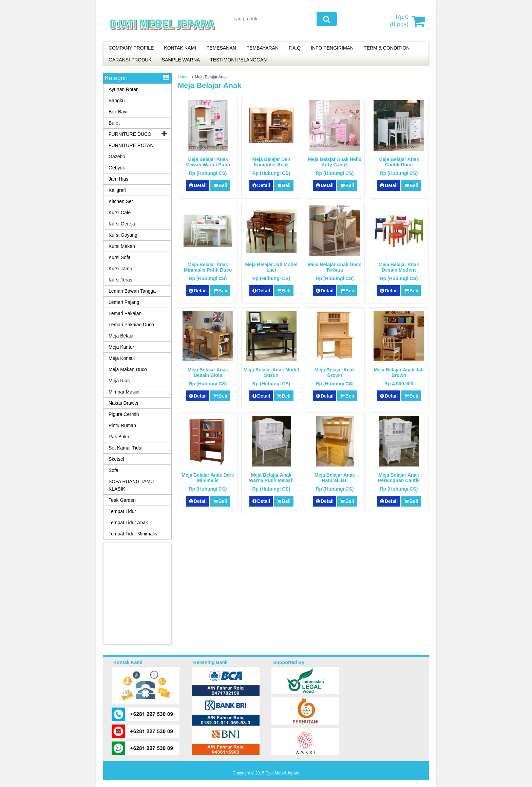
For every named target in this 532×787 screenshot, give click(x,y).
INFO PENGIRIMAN (332, 48)
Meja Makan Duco (128, 369)
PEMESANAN (221, 48)
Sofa (113, 470)
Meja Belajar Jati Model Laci (271, 267)
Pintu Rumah (122, 425)
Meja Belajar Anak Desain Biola (208, 372)
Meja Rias (119, 381)
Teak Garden (122, 500)
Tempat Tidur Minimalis (133, 534)
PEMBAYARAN (262, 48)
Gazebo (117, 157)
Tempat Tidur (122, 511)
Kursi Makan (122, 246)
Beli (220, 185)
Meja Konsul (122, 358)
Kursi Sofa (120, 257)
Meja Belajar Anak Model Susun (271, 372)
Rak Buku (119, 437)
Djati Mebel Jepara (282, 773)
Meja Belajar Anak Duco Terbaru (335, 267)
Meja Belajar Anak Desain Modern (399, 267)
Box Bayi (118, 112)
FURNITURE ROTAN (131, 145)
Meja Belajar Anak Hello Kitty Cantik (335, 162)
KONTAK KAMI (180, 48)
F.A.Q (295, 48)
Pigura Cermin (124, 414)
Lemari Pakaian (125, 313)
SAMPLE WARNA (181, 60)
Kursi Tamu (120, 269)
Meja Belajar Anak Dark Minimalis (208, 478)
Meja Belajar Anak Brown (335, 372)
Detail (198, 185)
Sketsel (116, 459)
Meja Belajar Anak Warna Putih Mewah (271, 478)
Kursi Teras (120, 280)
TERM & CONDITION (387, 48)
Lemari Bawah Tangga (132, 291)
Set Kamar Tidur (126, 448)
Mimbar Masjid (124, 392)
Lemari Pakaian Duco (131, 325)
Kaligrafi (117, 190)
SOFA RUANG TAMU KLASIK (131, 485)
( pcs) (400, 21)
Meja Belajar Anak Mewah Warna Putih (208, 162)
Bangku (117, 100)
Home (183, 77)
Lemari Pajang (124, 302)
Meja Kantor (121, 347)
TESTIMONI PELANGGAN (238, 60)
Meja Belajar (122, 336)
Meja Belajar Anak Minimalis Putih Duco (208, 267)
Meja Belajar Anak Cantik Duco (399, 162)
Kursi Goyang (123, 235)
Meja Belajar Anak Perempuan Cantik (399, 478)
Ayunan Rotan (123, 89)
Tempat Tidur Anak (128, 523)
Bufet (114, 123)
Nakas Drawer (124, 403)
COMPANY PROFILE (131, 48)
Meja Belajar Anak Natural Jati (335, 478)
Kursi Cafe (120, 213)
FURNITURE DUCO (130, 134)
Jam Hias (118, 179)
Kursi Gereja (122, 224)
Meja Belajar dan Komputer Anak (271, 162)
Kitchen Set (121, 201)
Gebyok (117, 168)
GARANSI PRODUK (130, 60)
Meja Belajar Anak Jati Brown (399, 372)
